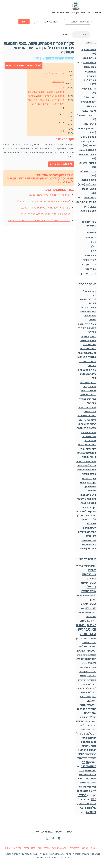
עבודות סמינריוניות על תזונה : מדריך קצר (87, 374)
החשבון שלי (74, 848)
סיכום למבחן (90, 255)
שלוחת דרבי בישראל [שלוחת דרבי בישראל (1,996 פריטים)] (88, 810)
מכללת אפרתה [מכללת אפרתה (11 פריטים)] (92, 783)
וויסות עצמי (46, 100)
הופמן (39, 96)
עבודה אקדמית (89, 264)
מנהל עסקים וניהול (87, 128)
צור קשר (85, 848)
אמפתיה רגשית (57, 96)
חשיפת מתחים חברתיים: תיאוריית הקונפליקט (87, 532)
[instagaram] (59, 839)
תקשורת (92, 211)
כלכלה (93, 111)
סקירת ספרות (58, 81)
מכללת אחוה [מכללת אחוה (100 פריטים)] (83, 779)
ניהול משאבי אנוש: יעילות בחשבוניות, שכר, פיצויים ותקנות (86, 424)
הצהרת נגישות (44, 848)
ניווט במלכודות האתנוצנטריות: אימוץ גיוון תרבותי (87, 544)
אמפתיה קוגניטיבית (37, 92)
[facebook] (53, 839)
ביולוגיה (92, 67)
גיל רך (46, 96)
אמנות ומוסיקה (89, 50)
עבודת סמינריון (89, 273)
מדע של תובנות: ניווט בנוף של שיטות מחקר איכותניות (86, 499)
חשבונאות (91, 102)
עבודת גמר (91, 269)
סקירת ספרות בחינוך (31, 178)
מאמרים (94, 848)
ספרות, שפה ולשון (87, 154)
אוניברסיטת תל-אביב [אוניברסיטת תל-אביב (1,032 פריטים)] (89, 606)
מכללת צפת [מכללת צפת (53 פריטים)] (85, 800)
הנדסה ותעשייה (88, 89)
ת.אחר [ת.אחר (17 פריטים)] (83, 813)
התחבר (64, 34)
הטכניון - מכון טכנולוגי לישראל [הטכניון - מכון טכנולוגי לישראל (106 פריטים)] (86, 643)
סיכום (93, 251)
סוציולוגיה (91, 150)
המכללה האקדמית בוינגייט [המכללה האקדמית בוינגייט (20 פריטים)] (87, 655)
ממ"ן (94, 246)
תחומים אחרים (89, 202)
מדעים (93, 124)
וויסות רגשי (33, 100)
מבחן (94, 242)
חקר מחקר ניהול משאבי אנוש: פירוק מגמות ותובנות (87, 453)
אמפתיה (51, 92)
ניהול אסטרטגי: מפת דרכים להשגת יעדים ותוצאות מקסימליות (86, 465)
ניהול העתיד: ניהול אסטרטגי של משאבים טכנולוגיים (87, 411)
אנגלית (93, 58)
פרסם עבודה (81, 34)
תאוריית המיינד (35, 104)
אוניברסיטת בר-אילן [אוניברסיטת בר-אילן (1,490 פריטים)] (89, 585)
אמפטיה (60, 92)
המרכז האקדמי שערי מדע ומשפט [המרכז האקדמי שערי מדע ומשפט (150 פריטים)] (87, 758)
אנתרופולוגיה (90, 63)
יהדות (93, 106)
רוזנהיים (47, 104)
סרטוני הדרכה (30, 848)
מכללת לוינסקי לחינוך (54, 73)
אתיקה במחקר (89, 474)
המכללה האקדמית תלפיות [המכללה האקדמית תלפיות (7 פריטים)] (89, 730)
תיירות (93, 207)
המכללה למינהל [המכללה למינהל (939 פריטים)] (86, 734)
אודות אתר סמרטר (60, 848)
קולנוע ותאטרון (89, 189)
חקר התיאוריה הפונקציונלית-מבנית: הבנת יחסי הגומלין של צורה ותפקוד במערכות (86, 515)
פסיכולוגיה (91, 184)
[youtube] (47, 839)
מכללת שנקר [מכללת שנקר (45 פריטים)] (82, 804)
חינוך (62, 88)
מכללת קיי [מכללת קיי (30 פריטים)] (92, 804)
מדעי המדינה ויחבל (87, 115)
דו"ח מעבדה (90, 233)
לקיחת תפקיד (58, 104)
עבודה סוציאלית (88, 171)
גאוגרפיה (92, 72)
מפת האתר (17, 848)
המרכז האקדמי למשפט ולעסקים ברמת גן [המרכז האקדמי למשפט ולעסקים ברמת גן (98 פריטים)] (88, 742)
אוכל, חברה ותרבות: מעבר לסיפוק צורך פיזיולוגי (86, 328)
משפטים (92, 137)
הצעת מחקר (90, 237)
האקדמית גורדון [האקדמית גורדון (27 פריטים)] (90, 639)
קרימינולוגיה (90, 197)
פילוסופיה (91, 180)
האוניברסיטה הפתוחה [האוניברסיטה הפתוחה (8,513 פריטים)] (87, 631)
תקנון (8, 848)
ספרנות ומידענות (88, 163)
